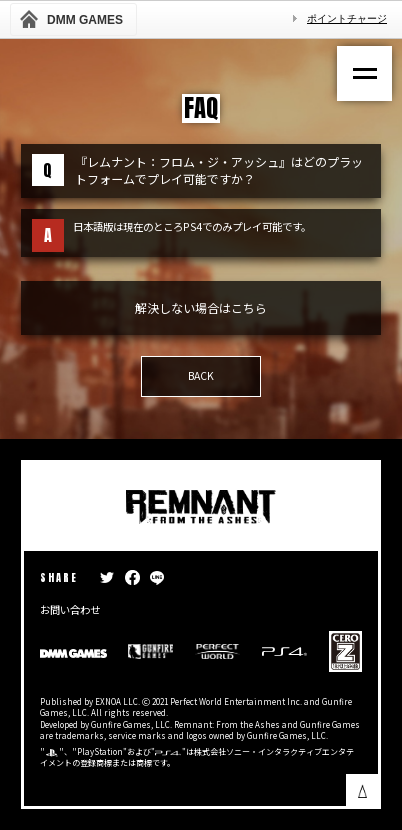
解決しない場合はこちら (201, 307)
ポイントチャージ (347, 18)
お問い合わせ (70, 609)
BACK (201, 375)
